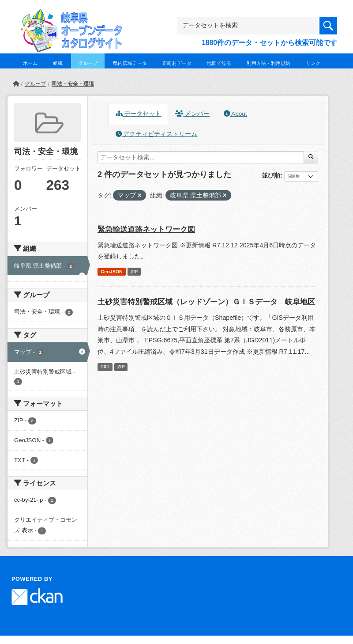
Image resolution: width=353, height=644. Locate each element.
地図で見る (219, 63)
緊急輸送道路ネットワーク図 (146, 229)
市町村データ (177, 63)
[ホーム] (16, 84)
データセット (139, 114)
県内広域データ (130, 63)
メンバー (192, 114)
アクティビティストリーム (157, 134)
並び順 (271, 175)
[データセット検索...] (201, 157)
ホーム (30, 63)
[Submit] (311, 157)
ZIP (134, 272)
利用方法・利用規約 (269, 63)
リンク (313, 63)
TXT (105, 367)
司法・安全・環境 (73, 84)
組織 (58, 63)
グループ (88, 63)
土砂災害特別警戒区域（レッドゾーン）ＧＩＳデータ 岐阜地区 (206, 302)
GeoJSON (112, 272)
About (235, 114)
